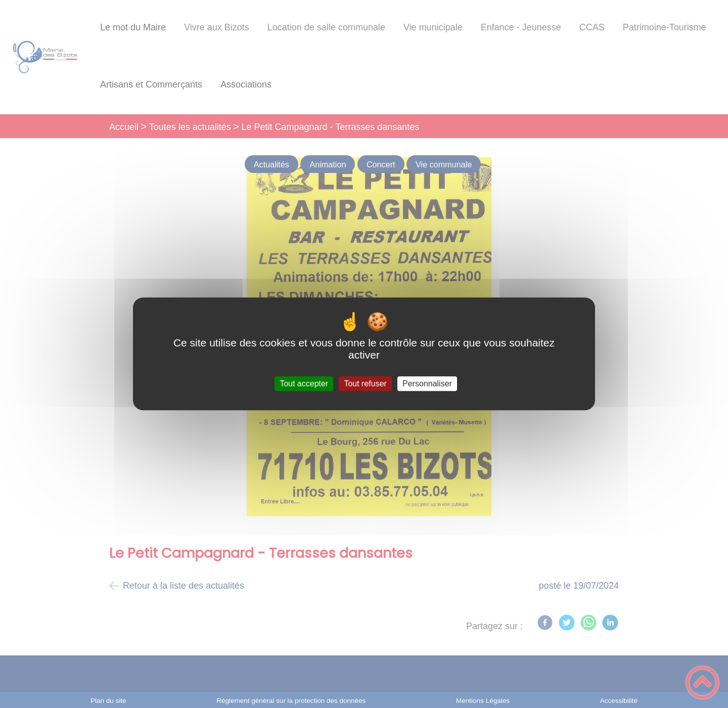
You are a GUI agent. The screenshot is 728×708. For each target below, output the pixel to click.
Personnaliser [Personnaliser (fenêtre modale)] (427, 384)
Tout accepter (304, 384)
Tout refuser (365, 384)
